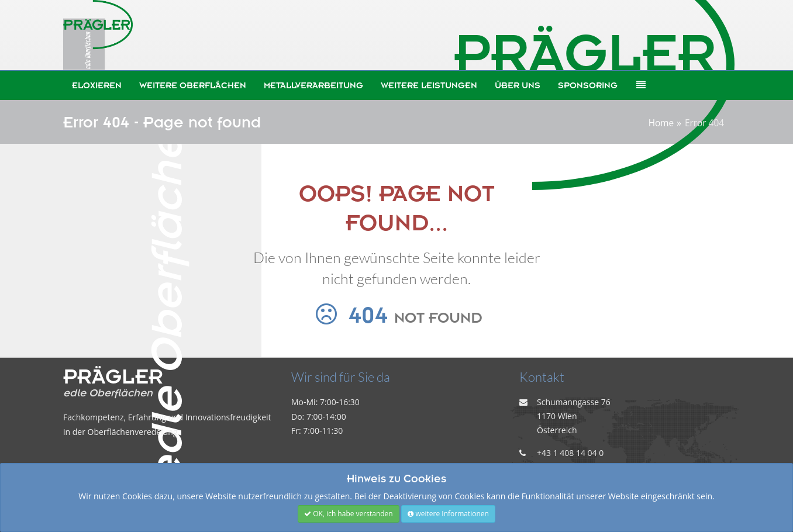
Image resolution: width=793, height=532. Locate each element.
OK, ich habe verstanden (349, 514)
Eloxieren (97, 85)
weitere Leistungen (429, 85)
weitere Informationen (448, 514)
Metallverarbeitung (313, 85)
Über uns (518, 85)
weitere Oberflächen (193, 85)
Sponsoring (588, 85)
